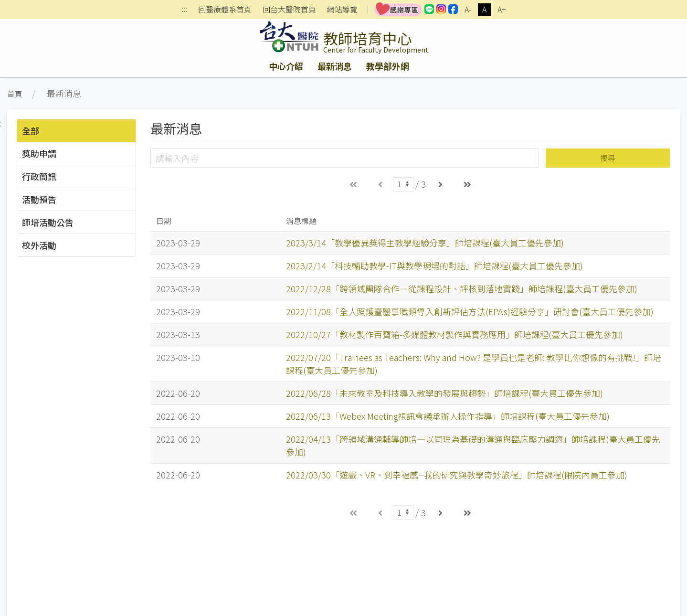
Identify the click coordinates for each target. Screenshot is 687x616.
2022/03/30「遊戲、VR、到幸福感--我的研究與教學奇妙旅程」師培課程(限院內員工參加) (457, 475)
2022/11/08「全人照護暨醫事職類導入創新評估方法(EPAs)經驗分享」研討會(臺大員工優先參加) (470, 311)
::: (184, 10)
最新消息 (335, 66)
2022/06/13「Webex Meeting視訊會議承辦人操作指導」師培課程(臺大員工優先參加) (448, 416)
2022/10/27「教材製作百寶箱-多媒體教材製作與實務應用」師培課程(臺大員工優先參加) (454, 334)
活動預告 (39, 199)
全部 (31, 130)
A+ (502, 9)
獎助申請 (39, 153)
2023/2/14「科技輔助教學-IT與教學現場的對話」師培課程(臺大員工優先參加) (434, 266)
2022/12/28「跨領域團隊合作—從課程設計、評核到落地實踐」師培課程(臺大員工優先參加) (462, 288)
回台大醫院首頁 (289, 10)
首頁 (15, 94)
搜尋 (608, 158)
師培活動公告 (48, 222)
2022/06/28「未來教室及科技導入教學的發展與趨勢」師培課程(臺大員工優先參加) (444, 393)
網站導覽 (342, 10)
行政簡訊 (39, 176)
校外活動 (39, 245)
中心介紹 (286, 66)
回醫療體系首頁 (225, 10)
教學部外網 (388, 66)
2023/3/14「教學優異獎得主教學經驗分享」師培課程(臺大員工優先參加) (425, 243)
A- (468, 9)
